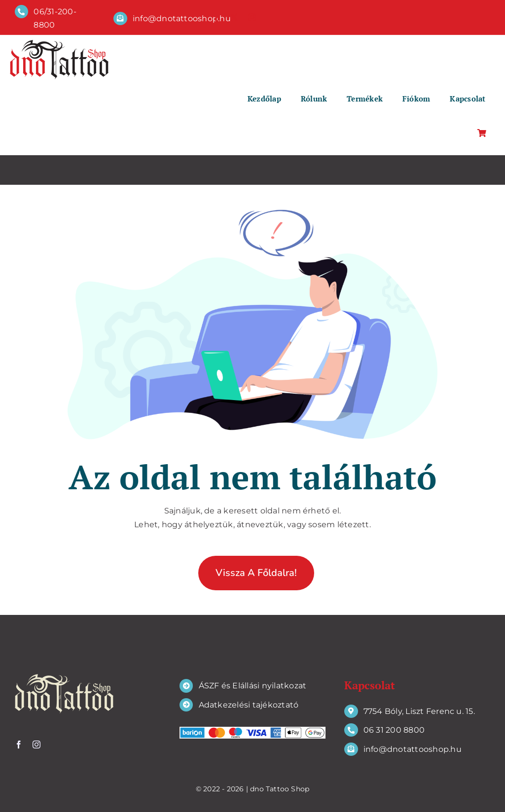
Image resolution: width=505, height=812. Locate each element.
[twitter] (234, 17)
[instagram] (252, 17)
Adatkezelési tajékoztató (249, 705)
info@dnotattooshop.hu (182, 18)
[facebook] (216, 17)
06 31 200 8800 (394, 730)
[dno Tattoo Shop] (59, 44)
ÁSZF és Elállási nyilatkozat (253, 686)
